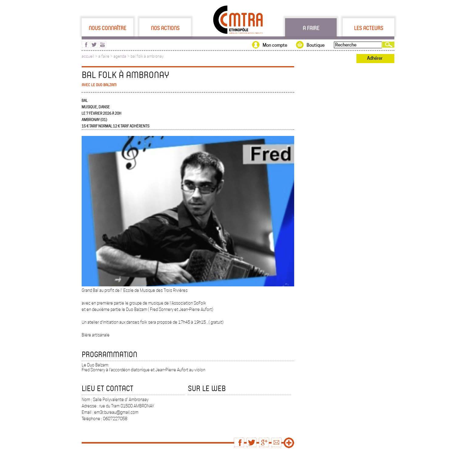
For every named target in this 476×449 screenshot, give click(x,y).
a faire (104, 56)
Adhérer (375, 58)
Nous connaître (107, 28)
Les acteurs (369, 28)
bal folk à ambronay (147, 56)
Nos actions (165, 28)
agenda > (122, 56)
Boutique (316, 45)
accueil (88, 56)
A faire (311, 28)
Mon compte (275, 45)
